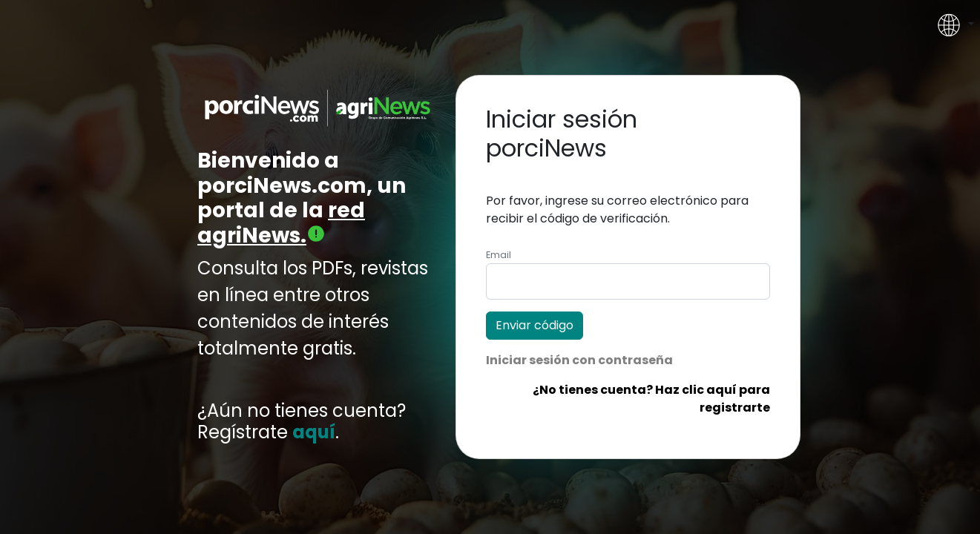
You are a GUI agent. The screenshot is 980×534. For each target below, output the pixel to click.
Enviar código (535, 325)
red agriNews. (281, 223)
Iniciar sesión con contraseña (579, 360)
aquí (314, 433)
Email (499, 255)
